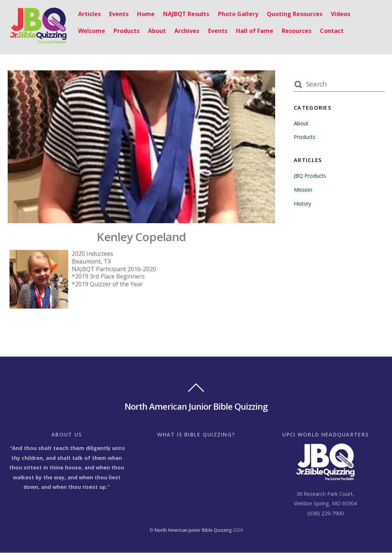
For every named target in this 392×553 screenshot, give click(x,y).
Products (125, 31)
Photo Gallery (236, 14)
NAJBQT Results (185, 14)
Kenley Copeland (141, 237)
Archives (185, 31)
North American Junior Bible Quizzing (193, 530)
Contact (330, 31)
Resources (295, 31)
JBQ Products (310, 176)
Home (144, 14)
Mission (303, 190)
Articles (88, 14)
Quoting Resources (293, 14)
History (303, 204)
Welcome (90, 31)
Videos (339, 14)
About (155, 31)
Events (117, 14)
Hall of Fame (253, 31)
